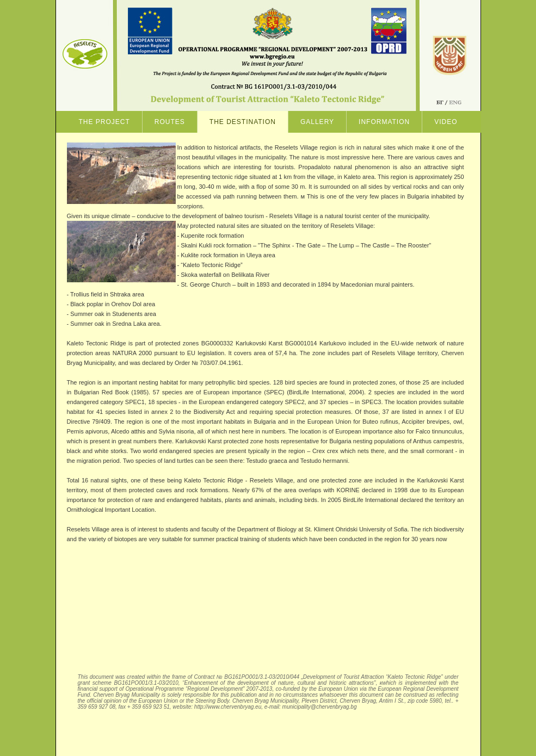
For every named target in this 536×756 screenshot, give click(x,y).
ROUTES (170, 122)
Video (446, 122)
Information (384, 122)
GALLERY (317, 122)
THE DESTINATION (243, 122)
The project (104, 122)
